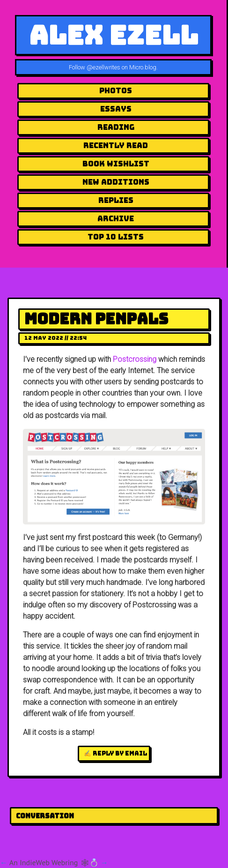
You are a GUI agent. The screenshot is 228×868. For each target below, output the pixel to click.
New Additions (116, 182)
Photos (116, 91)
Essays (116, 109)
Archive (116, 219)
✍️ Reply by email (115, 753)
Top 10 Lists (116, 237)
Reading (116, 127)
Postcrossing (135, 359)
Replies (116, 200)
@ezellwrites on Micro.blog (121, 67)
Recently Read (116, 146)
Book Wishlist (116, 164)
